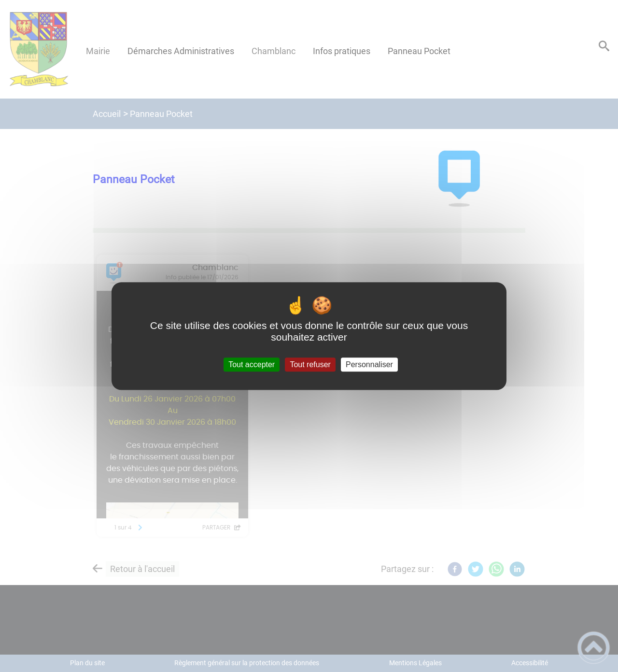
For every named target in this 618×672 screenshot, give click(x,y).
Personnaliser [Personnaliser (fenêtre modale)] (369, 365)
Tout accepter (252, 365)
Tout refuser (310, 365)
